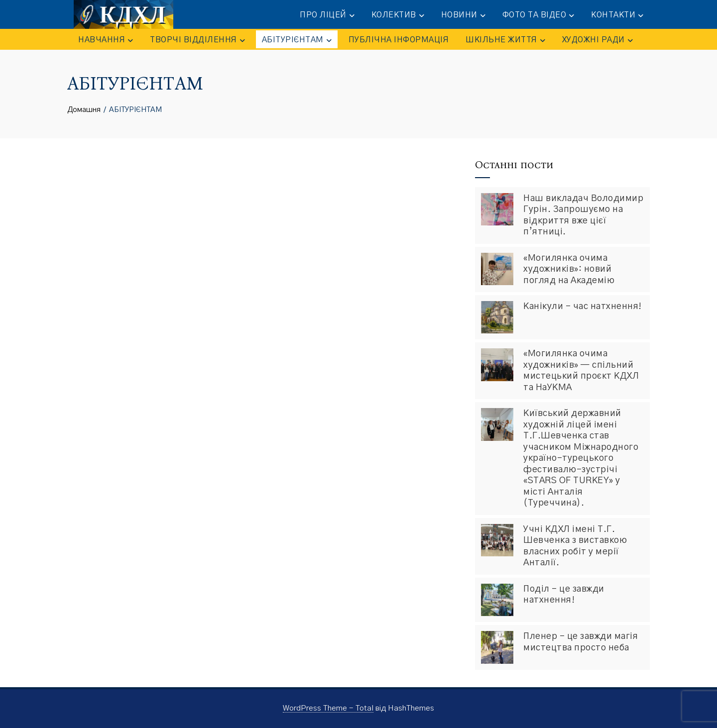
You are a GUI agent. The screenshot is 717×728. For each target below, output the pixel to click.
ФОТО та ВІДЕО (539, 15)
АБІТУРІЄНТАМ (297, 40)
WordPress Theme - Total (328, 708)
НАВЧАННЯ (106, 40)
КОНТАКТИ (618, 15)
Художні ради (597, 40)
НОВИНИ (464, 15)
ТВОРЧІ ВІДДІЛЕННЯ (197, 40)
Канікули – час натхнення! (583, 307)
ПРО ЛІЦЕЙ (328, 15)
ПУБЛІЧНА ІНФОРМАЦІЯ (399, 40)
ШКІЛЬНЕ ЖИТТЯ (505, 40)
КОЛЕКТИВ (398, 15)
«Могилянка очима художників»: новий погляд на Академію (569, 269)
